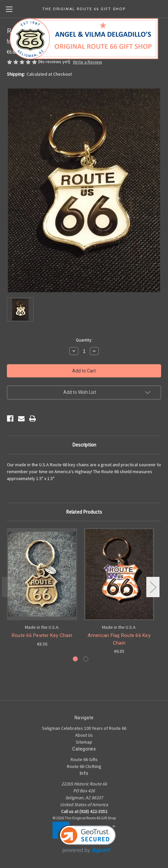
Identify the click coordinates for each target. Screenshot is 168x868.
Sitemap (84, 742)
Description (84, 445)
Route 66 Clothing (84, 766)
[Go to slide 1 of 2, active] (75, 659)
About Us (84, 735)
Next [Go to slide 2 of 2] (153, 587)
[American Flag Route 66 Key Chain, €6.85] (119, 574)
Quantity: (84, 340)
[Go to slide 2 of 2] (86, 659)
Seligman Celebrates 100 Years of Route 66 (84, 728)
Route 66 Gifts (84, 759)
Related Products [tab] (84, 512)
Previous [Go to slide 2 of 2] (9, 587)
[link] (84, 838)
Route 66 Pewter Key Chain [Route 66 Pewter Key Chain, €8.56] (42, 635)
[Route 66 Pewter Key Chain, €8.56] (42, 574)
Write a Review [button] (87, 62)
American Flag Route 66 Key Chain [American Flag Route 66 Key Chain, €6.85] (119, 639)
